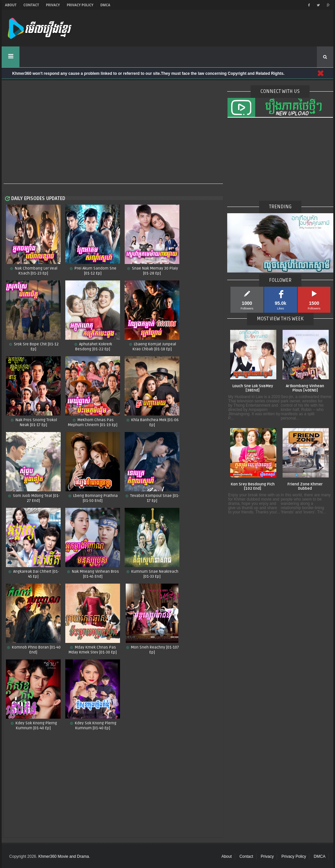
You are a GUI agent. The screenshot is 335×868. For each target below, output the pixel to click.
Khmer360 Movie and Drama (63, 856)
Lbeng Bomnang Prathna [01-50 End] (95, 498)
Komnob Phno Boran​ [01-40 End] (36, 650)
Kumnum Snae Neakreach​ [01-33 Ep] (154, 574)
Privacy (53, 5)
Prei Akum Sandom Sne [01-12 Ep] (95, 271)
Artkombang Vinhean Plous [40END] (305, 388)
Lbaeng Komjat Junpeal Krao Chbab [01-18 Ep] (154, 347)
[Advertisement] (113, 132)
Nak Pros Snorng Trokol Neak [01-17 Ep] (36, 422)
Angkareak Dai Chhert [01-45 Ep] (36, 574)
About (11, 5)
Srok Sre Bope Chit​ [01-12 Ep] (36, 347)
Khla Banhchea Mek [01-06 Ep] (154, 422)
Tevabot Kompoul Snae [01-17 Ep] (154, 498)
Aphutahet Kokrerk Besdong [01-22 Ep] (94, 347)
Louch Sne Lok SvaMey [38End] (253, 388)
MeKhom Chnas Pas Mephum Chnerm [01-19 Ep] (93, 422)
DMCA (105, 5)
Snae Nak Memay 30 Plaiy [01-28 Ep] (154, 271)
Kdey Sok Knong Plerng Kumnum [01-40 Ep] (95, 726)
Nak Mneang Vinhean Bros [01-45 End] (95, 574)
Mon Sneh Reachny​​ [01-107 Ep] (154, 650)
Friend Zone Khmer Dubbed (305, 487)
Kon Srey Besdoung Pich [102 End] (253, 487)
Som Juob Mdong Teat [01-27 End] (36, 498)
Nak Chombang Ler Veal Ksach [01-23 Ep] (36, 271)
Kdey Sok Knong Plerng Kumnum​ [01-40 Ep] (36, 726)
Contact (31, 5)
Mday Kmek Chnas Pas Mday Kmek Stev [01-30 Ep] (93, 650)
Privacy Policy (80, 5)
